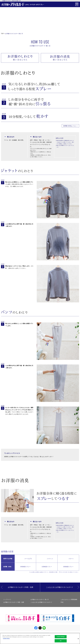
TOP (2, 34)
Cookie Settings (61, 638)
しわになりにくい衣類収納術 (69, 599)
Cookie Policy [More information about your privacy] (6, 640)
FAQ (62, 602)
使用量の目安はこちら (70, 126)
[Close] (78, 640)
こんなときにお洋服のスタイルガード (60, 587)
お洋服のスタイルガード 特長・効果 (14, 602)
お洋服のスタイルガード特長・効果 (21, 587)
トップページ (7, 599)
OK (61, 642)
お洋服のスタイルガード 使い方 (40, 599)
